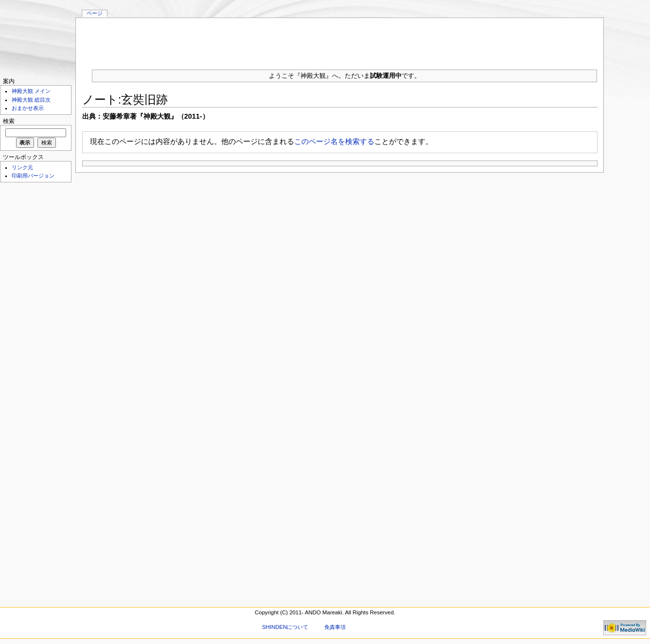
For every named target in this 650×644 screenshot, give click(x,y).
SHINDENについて (285, 627)
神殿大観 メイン (31, 91)
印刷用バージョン (33, 176)
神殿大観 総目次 (31, 100)
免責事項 (335, 627)
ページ (95, 13)
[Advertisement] (340, 40)
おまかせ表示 (28, 108)
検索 (9, 121)
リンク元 (22, 167)
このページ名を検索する (334, 141)
